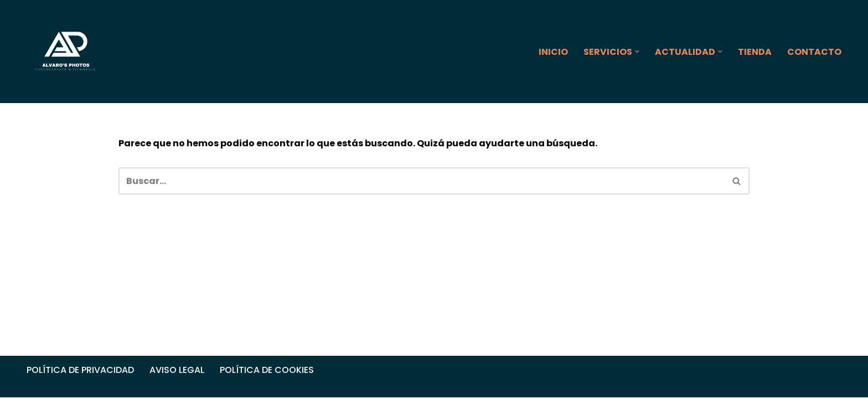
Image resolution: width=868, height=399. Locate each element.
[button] (637, 52)
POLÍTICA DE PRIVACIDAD (80, 372)
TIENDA (755, 52)
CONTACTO (814, 52)
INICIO (553, 52)
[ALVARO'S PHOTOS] (66, 52)
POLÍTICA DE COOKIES (267, 372)
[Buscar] (422, 181)
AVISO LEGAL (177, 372)
